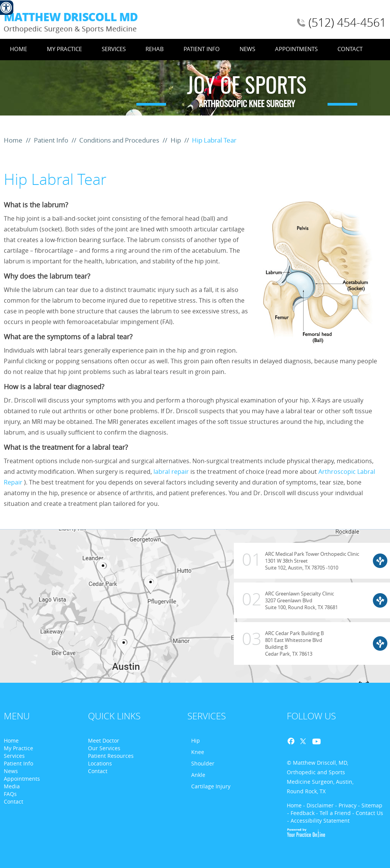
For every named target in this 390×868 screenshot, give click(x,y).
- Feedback (301, 813)
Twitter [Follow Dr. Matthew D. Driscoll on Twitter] (302, 742)
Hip (177, 140)
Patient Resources (111, 756)
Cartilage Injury (211, 786)
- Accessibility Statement (318, 821)
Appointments (296, 49)
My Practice (64, 49)
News (247, 49)
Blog (328, 742)
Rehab (155, 49)
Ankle (198, 775)
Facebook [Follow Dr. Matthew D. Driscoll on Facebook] (293, 742)
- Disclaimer (318, 805)
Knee (198, 752)
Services (114, 49)
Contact (350, 49)
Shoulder (203, 763)
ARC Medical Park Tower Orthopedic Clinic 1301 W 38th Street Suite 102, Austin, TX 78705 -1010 (296, 563)
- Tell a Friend (333, 813)
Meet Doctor (104, 740)
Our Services (104, 748)
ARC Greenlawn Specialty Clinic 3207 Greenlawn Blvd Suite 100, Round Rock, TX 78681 (286, 597)
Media (12, 786)
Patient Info (202, 49)
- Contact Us (368, 813)
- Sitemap (370, 805)
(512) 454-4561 (347, 22)
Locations (100, 763)
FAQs (10, 794)
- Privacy (346, 805)
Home (18, 49)
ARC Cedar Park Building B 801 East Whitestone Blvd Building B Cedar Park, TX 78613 (279, 640)
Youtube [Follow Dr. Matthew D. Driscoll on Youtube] (315, 742)
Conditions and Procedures (120, 140)
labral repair (171, 472)
